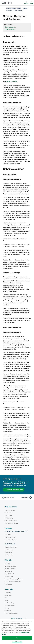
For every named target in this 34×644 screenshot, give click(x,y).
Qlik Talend (8, 534)
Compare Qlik (9, 575)
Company (8, 591)
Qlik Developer (9, 512)
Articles (25, 8)
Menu (32, 3)
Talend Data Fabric (10, 539)
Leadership (8, 594)
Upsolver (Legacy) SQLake (14, 8)
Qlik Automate (9, 554)
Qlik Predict (8, 551)
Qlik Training (8, 514)
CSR (6, 597)
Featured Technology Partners (14, 578)
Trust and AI (8, 570)
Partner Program (10, 604)
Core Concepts (18, 11)
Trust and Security (10, 565)
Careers (7, 607)
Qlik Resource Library (11, 522)
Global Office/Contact (11, 612)
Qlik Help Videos (10, 509)
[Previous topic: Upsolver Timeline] (9, 496)
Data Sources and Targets (13, 580)
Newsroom (8, 609)
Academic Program (11, 602)
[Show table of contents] (4, 8)
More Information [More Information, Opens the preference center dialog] (17, 642)
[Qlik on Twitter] (26, 618)
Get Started (9, 11)
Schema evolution (10, 29)
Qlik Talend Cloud (10, 536)
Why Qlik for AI (9, 573)
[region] (17, 631)
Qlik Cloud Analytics (11, 546)
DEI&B (6, 599)
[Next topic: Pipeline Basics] (25, 496)
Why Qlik (7, 562)
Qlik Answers (9, 549)
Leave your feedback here (14, 488)
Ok (17, 638)
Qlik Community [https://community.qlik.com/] (17, 618)
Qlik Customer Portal (11, 519)
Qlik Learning (9, 517)
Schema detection (10, 27)
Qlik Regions (8, 583)
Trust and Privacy (10, 568)
